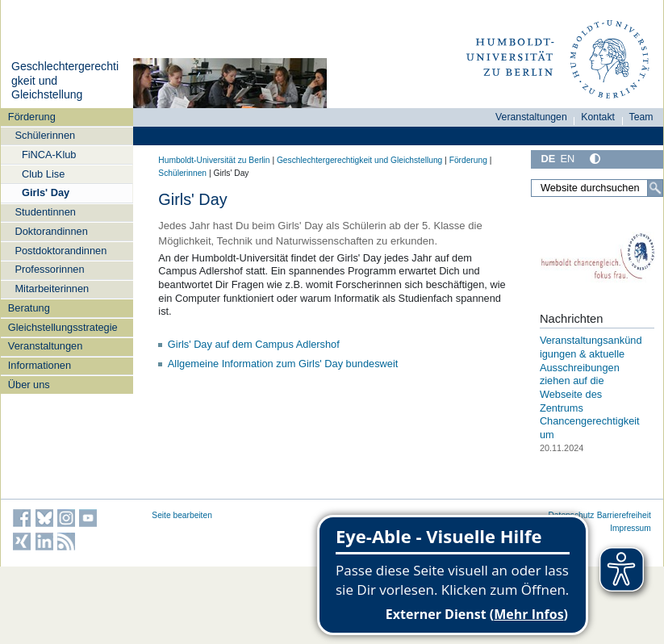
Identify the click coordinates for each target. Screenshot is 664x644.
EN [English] (567, 159)
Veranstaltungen (46, 346)
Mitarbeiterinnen (52, 289)
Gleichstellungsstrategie (63, 327)
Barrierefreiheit (624, 515)
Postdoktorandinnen (61, 251)
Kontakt (598, 117)
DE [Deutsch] (548, 159)
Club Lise (43, 174)
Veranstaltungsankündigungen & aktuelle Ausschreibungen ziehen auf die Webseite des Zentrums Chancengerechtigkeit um (591, 387)
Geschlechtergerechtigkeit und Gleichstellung (359, 160)
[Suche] (655, 188)
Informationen (40, 365)
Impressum (631, 528)
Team (641, 117)
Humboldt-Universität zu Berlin (214, 160)
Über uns (29, 385)
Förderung (32, 117)
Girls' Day (46, 192)
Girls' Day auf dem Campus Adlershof (254, 344)
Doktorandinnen (51, 231)
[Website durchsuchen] (597, 188)
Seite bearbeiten (182, 515)
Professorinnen (49, 269)
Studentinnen (45, 212)
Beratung (29, 308)
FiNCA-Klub (49, 155)
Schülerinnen (45, 135)
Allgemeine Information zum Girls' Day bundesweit (283, 364)
